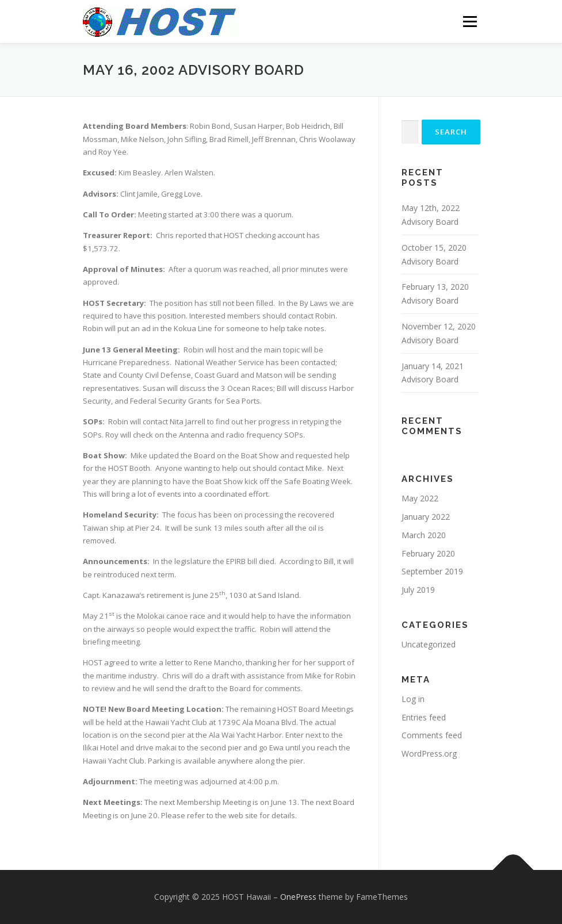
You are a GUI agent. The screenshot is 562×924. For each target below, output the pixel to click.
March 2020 (424, 535)
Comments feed (432, 735)
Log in (413, 699)
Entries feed (424, 717)
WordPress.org (429, 754)
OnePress (298, 897)
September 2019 (432, 571)
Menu (470, 21)
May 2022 (420, 498)
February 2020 (428, 553)
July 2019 (418, 590)
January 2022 (426, 517)
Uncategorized (429, 644)
